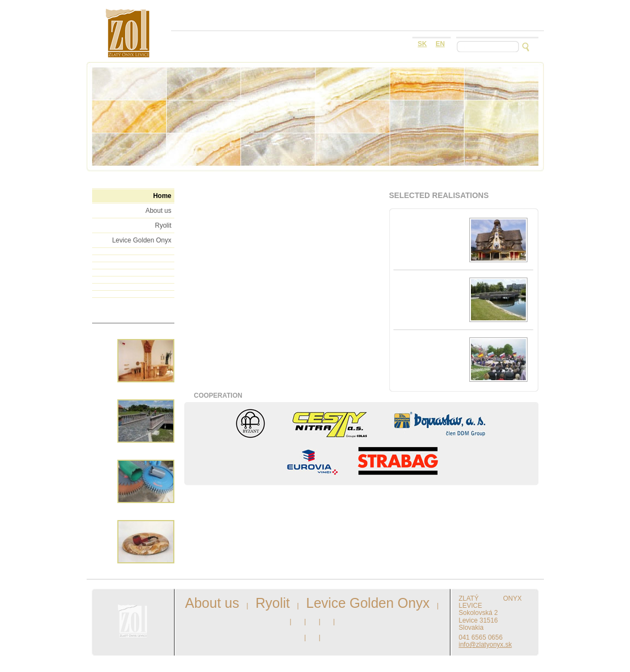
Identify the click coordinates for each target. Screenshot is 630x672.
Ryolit (163, 225)
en (441, 44)
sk (422, 44)
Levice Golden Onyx (141, 240)
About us (158, 211)
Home (162, 196)
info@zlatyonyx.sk (486, 645)
